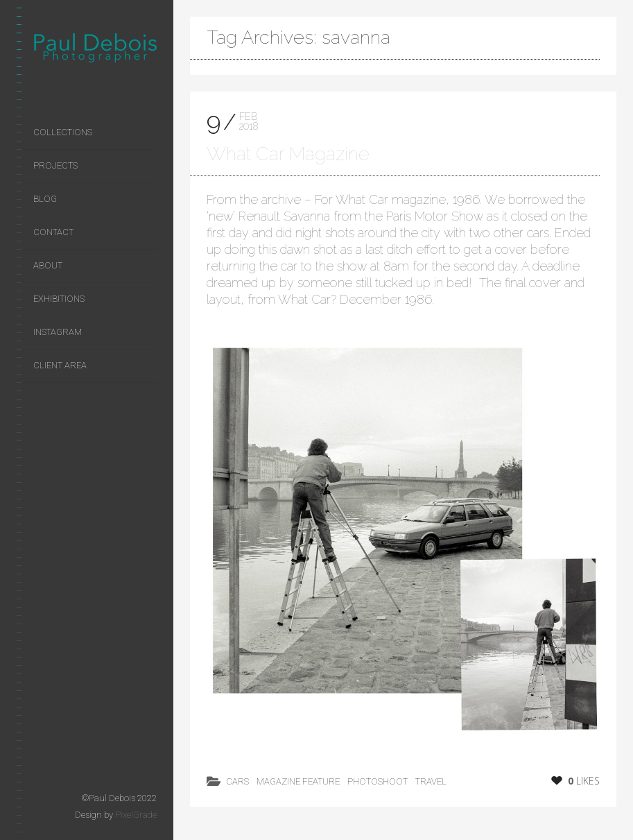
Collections (63, 132)
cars (237, 781)
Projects (55, 165)
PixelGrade (136, 815)
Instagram (58, 332)
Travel (431, 781)
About (48, 265)
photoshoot (378, 781)
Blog (45, 199)
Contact (53, 232)
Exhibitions (59, 299)
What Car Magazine (288, 154)
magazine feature (298, 781)
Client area (60, 365)
